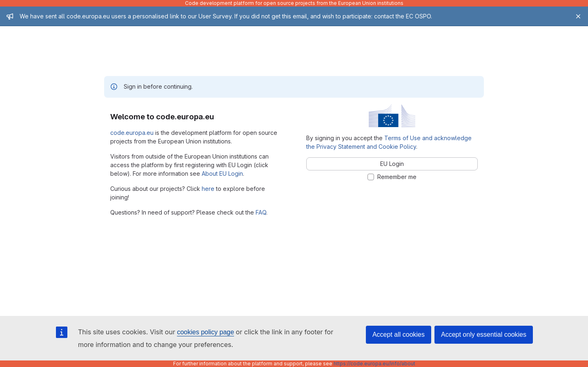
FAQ (261, 212)
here (208, 189)
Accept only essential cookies (484, 335)
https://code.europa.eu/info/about (374, 364)
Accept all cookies (399, 335)
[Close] (578, 16)
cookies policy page (205, 332)
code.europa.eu (132, 133)
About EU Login (222, 173)
